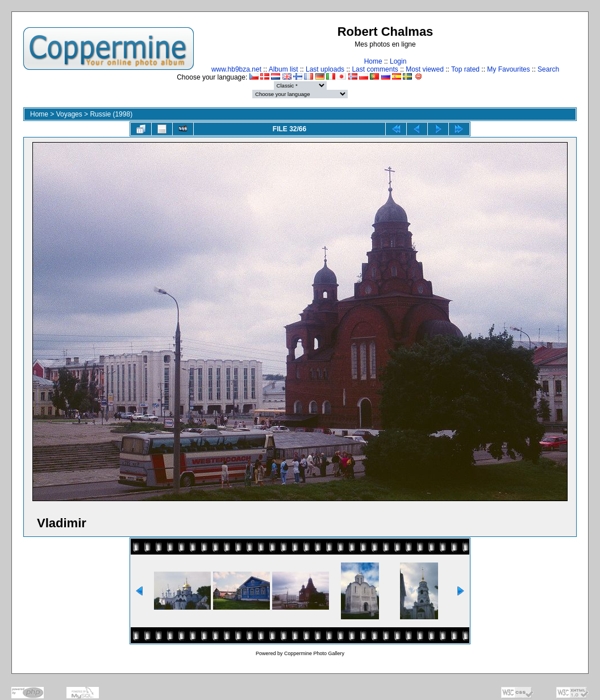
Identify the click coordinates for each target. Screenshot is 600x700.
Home (373, 61)
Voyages (69, 114)
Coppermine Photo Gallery (314, 653)
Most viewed (425, 69)
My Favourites (508, 69)
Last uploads (325, 69)
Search (548, 69)
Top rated (465, 69)
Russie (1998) (111, 114)
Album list (284, 69)
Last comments (375, 69)
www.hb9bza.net (236, 69)
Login (398, 61)
